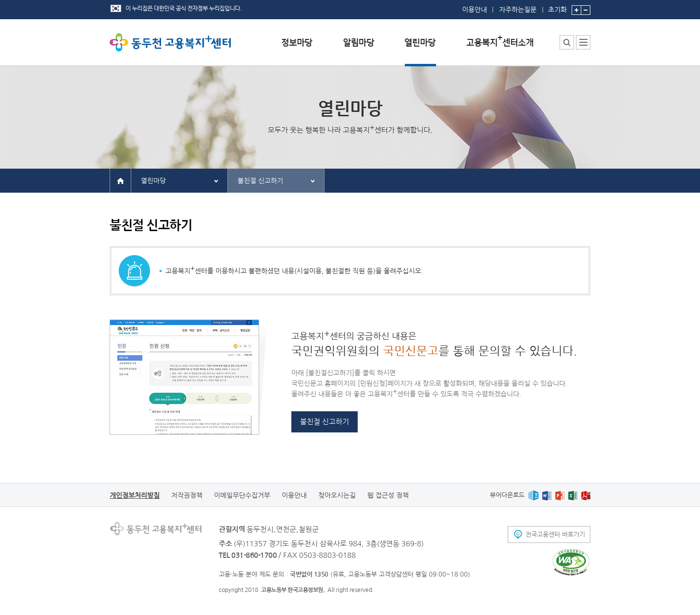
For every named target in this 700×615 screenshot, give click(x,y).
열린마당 (153, 181)
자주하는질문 (518, 10)
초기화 (557, 6)
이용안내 (475, 10)
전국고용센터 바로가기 (555, 535)
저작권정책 (187, 495)
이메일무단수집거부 (242, 495)
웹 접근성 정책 (388, 495)
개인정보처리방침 (135, 495)
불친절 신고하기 (260, 181)
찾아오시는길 (337, 495)
